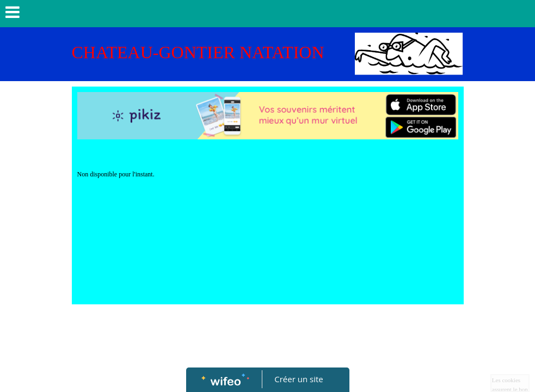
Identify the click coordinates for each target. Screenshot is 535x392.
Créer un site (299, 379)
